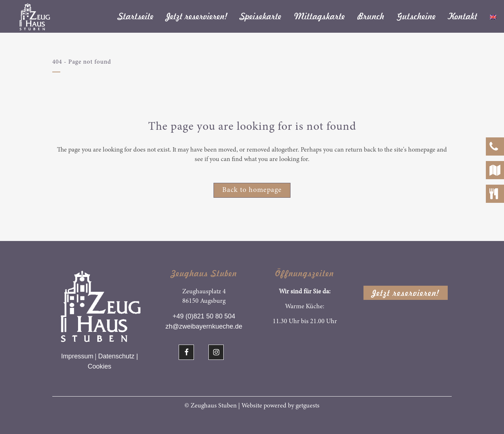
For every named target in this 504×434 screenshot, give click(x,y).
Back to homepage (252, 190)
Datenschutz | (118, 356)
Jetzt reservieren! (406, 293)
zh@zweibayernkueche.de (204, 326)
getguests (308, 406)
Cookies (99, 366)
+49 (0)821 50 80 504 (204, 316)
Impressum (77, 356)
